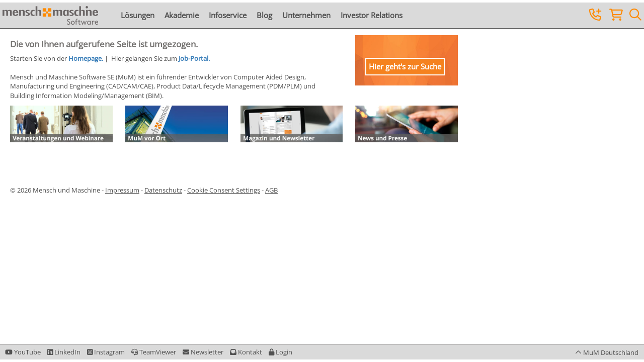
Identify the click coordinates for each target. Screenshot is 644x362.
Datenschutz (163, 190)
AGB (271, 190)
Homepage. (86, 58)
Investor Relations (372, 15)
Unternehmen (306, 15)
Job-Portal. (194, 58)
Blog (264, 15)
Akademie (182, 15)
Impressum (122, 190)
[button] (280, 352)
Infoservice (228, 15)
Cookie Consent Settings (224, 190)
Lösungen (138, 15)
